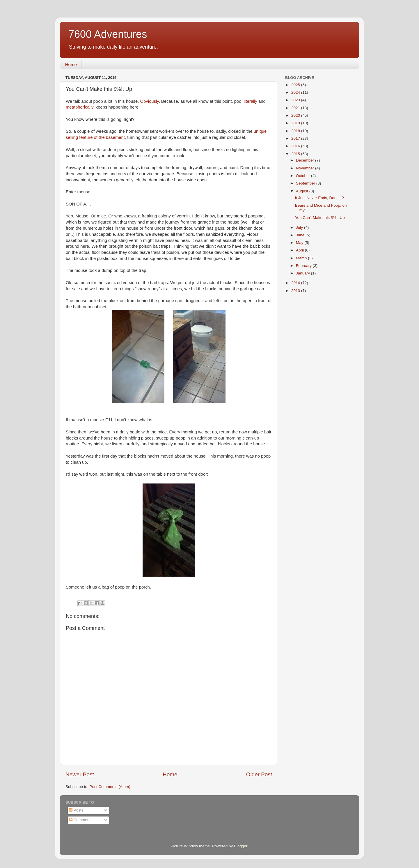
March (302, 258)
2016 (296, 146)
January (303, 273)
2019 (296, 123)
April (300, 250)
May (300, 243)
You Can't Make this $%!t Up (320, 218)
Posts (76, 810)
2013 (296, 291)
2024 (296, 92)
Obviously (150, 101)
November (306, 168)
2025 (296, 85)
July (300, 227)
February (304, 266)
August (303, 191)
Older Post (259, 774)
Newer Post (80, 774)
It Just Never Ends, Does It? (319, 198)
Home (71, 64)
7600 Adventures (108, 34)
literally (251, 101)
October (303, 176)
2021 (296, 108)
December (306, 160)
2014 (296, 283)
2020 (296, 115)
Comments (81, 820)
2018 (296, 131)
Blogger (241, 846)
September (306, 183)
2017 (296, 138)
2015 (296, 154)
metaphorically (80, 107)
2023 (296, 100)
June (301, 235)
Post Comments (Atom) (110, 787)
